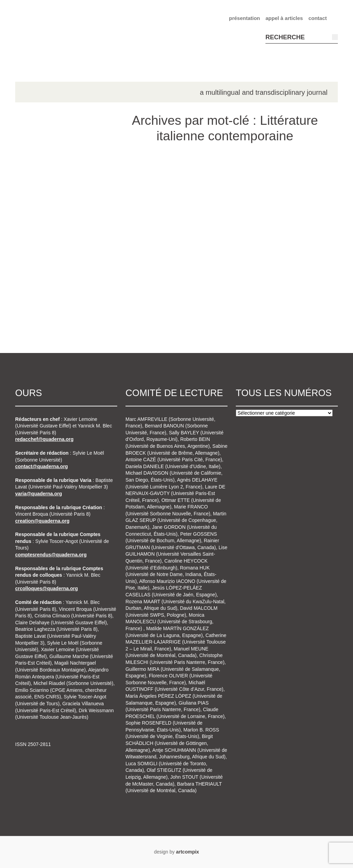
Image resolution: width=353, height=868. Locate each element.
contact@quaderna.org (42, 466)
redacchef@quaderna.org (44, 439)
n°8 (34, 313)
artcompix (187, 852)
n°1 (34, 169)
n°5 (34, 247)
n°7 (34, 293)
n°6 (34, 273)
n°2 (34, 189)
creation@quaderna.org (42, 521)
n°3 (34, 208)
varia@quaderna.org (39, 494)
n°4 (34, 228)
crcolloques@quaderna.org (47, 588)
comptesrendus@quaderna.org (51, 555)
